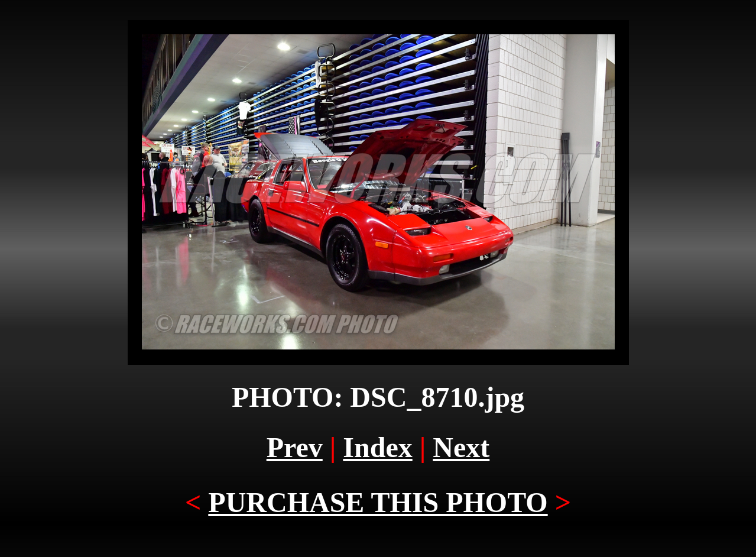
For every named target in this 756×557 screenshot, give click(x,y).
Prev (295, 447)
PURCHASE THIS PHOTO (378, 502)
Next (461, 447)
